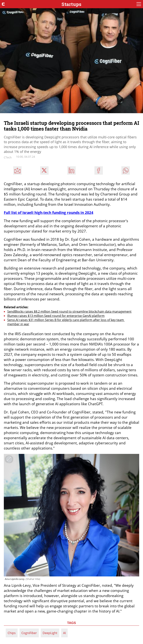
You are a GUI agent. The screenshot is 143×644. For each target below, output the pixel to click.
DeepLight (50, 633)
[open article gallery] (71, 515)
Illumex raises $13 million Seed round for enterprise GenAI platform (56, 316)
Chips (12, 633)
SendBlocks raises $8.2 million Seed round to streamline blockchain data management (69, 312)
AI (64, 633)
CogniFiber (29, 633)
